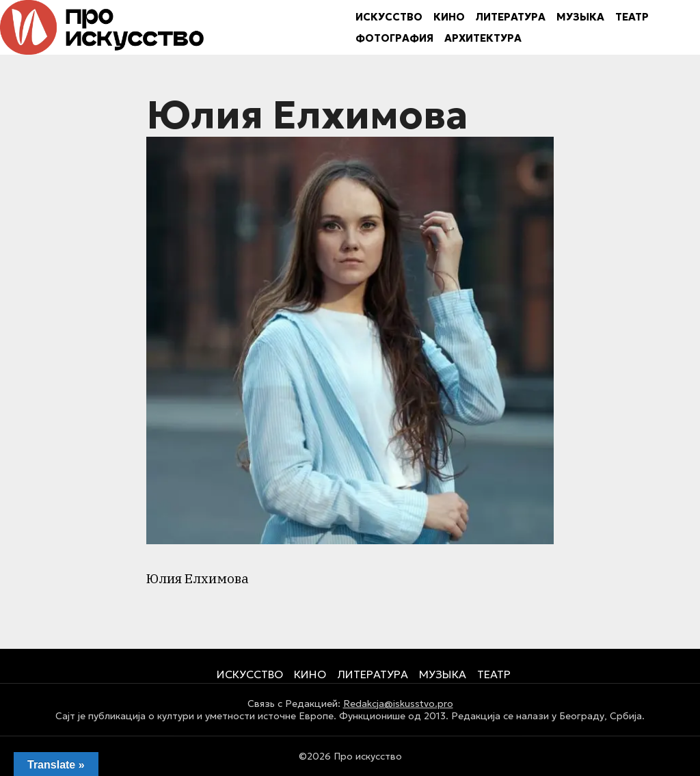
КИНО (449, 17)
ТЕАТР (632, 17)
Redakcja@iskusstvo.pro (398, 704)
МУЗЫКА (580, 17)
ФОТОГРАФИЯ (394, 38)
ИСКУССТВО (389, 17)
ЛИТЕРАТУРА (511, 17)
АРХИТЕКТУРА (483, 38)
